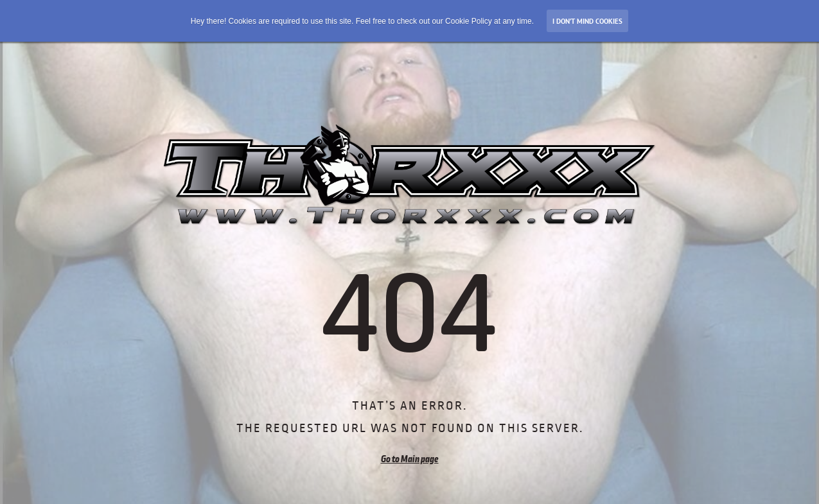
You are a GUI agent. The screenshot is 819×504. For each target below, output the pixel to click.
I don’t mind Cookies (587, 21)
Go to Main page (410, 459)
